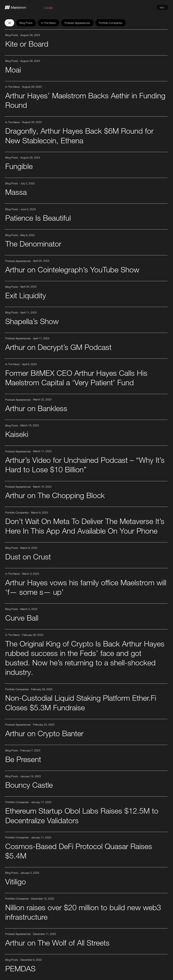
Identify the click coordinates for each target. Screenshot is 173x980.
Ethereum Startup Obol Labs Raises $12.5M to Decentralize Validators (82, 815)
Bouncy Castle (29, 785)
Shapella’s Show (32, 321)
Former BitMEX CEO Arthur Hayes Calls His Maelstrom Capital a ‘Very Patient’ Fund (76, 378)
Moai (13, 70)
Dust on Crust (28, 556)
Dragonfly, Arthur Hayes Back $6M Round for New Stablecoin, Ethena (79, 135)
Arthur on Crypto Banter (44, 733)
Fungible (19, 166)
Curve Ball (22, 618)
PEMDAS (20, 968)
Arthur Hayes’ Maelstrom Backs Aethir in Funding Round (85, 100)
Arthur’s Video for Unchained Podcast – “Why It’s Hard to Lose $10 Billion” (85, 465)
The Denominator (33, 244)
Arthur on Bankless (36, 408)
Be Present (23, 759)
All (9, 23)
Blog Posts (26, 23)
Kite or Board (27, 44)
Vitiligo (16, 881)
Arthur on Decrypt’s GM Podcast (58, 347)
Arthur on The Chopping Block (55, 495)
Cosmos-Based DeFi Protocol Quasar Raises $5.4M (79, 851)
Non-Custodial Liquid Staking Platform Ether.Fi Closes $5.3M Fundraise (81, 702)
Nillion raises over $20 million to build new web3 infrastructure (83, 912)
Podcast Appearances (77, 23)
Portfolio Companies (111, 23)
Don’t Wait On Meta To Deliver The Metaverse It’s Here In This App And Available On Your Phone (85, 526)
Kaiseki (17, 434)
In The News (48, 23)
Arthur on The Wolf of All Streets (57, 943)
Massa (16, 192)
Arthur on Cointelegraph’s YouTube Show (72, 269)
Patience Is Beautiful (38, 218)
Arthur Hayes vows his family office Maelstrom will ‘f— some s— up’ (86, 587)
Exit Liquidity (26, 295)
